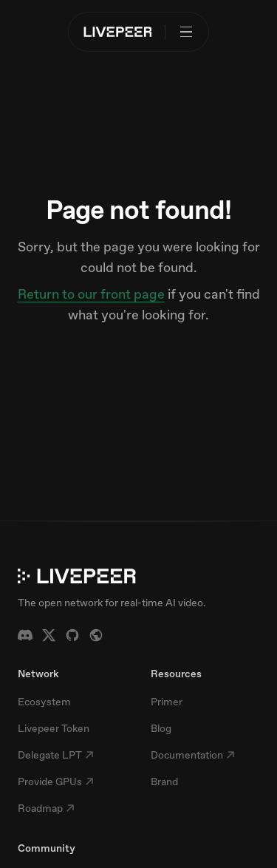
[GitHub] (72, 635)
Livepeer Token (54, 728)
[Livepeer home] (118, 32)
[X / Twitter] (49, 635)
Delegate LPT (56, 755)
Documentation (193, 755)
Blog (161, 728)
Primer (167, 702)
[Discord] (25, 635)
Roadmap (46, 808)
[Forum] (96, 635)
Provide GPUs (56, 781)
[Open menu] (186, 32)
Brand (164, 781)
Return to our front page (91, 294)
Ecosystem (44, 702)
